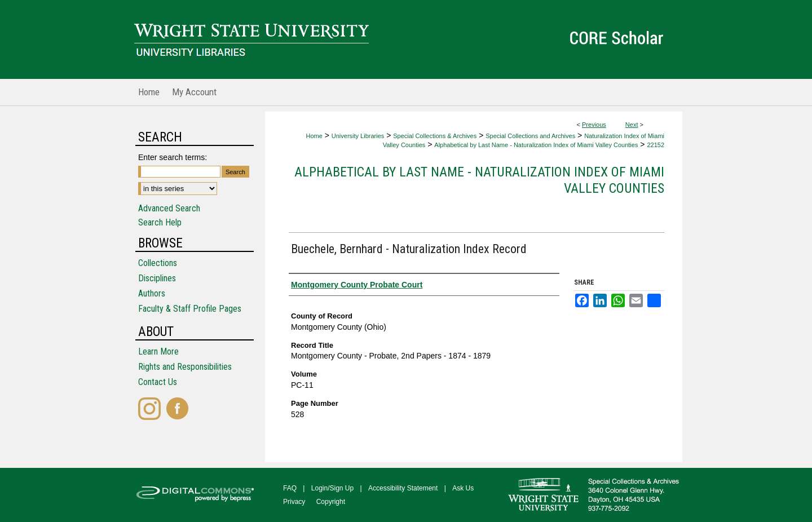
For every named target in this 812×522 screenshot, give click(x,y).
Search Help (160, 222)
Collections (158, 263)
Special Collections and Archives (530, 136)
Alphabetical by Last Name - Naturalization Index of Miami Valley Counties (536, 145)
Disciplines (157, 278)
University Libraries (358, 136)
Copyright (331, 502)
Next (632, 125)
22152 (656, 145)
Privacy (294, 502)
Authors (152, 293)
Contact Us (158, 382)
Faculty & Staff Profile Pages (190, 309)
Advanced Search (169, 208)
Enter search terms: (173, 157)
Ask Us (463, 488)
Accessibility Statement (403, 488)
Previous (594, 125)
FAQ (290, 488)
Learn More (158, 351)
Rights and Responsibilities (185, 367)
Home (314, 136)
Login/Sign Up (332, 488)
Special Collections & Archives (435, 136)
